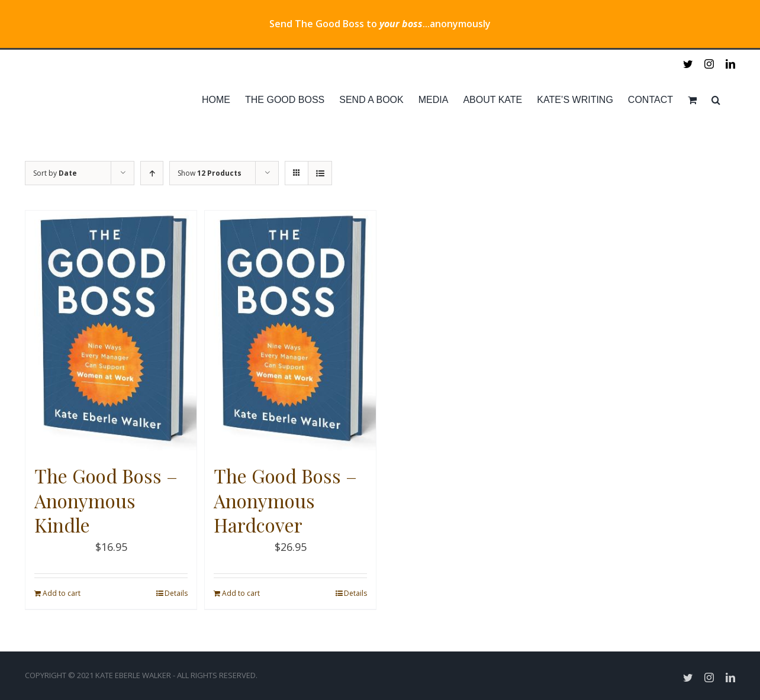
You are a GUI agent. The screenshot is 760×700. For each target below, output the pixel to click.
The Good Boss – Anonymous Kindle (106, 500)
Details (176, 593)
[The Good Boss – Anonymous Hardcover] (290, 331)
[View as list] (320, 173)
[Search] (716, 100)
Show (210, 173)
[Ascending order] (152, 173)
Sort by (55, 173)
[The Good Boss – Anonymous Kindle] (111, 331)
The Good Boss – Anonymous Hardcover (285, 500)
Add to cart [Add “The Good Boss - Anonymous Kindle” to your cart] (62, 593)
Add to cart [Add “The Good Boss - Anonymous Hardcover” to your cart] (241, 593)
